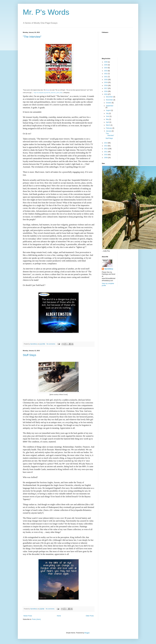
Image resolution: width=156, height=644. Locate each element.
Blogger (87, 633)
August (109, 110)
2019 (106, 82)
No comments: (51, 344)
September (110, 106)
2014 (106, 143)
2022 (106, 74)
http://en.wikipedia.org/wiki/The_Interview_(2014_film (48, 93)
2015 (106, 94)
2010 (106, 155)
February (109, 128)
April (108, 122)
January (109, 131)
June (108, 116)
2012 (106, 149)
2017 (106, 88)
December (110, 97)
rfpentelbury (109, 269)
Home (59, 616)
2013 (106, 146)
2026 (106, 62)
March (108, 125)
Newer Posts (28, 616)
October (109, 103)
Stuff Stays (29, 355)
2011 (106, 152)
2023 (106, 71)
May (108, 119)
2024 (106, 68)
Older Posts (90, 616)
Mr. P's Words (46, 12)
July (108, 113)
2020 (106, 80)
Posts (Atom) (36, 619)
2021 (106, 77)
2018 (106, 85)
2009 (106, 158)
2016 (106, 91)
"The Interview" (32, 37)
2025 (106, 65)
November (110, 100)
